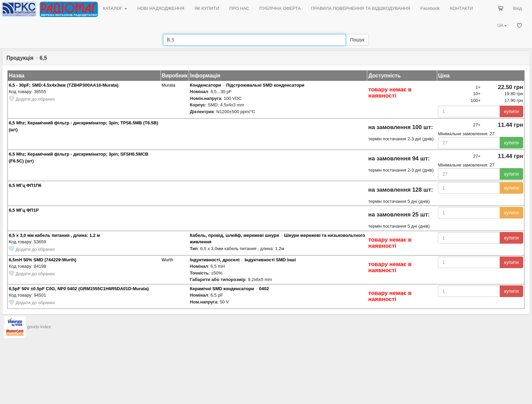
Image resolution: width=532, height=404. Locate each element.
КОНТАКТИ (461, 8)
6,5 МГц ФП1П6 (25, 185)
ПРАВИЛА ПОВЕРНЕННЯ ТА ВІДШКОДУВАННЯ (360, 8)
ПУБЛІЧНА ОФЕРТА (280, 8)
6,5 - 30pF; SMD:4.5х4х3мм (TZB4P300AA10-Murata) (64, 85)
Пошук (357, 40)
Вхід (518, 8)
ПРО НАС (239, 8)
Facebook (430, 8)
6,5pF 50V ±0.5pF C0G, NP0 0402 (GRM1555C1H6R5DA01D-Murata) (79, 289)
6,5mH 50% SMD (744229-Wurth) (42, 260)
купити (511, 111)
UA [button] (502, 25)
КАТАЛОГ (115, 8)
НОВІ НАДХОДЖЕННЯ (161, 8)
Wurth (167, 260)
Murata (168, 85)
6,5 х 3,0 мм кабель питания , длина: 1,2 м (54, 235)
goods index (39, 327)
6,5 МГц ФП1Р (24, 210)
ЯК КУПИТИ (207, 8)
